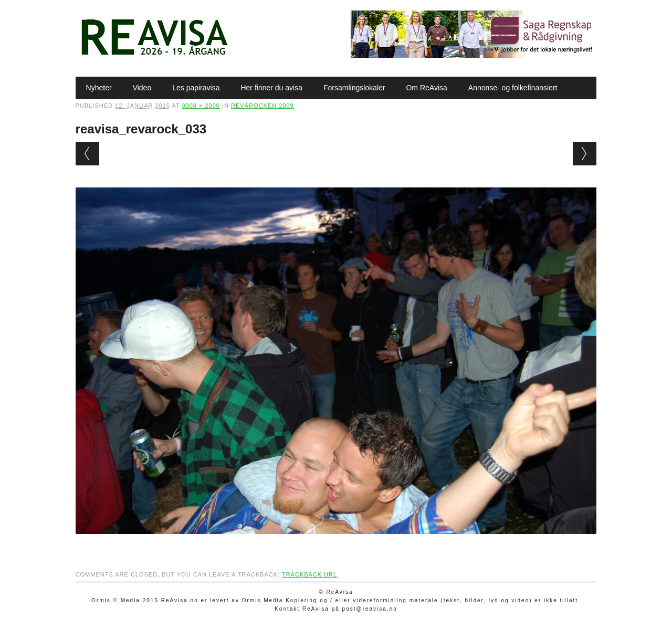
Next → (585, 154)
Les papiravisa (196, 88)
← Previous (87, 154)
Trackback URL (309, 574)
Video (142, 88)
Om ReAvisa (426, 88)
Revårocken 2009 (262, 106)
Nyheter (99, 88)
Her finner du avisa (271, 88)
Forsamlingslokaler (354, 88)
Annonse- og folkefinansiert (513, 88)
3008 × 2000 (201, 106)
